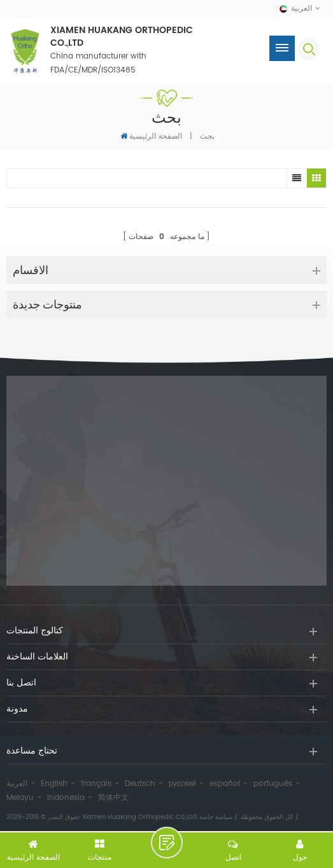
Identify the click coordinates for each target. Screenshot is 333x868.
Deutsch (140, 784)
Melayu (20, 798)
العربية (17, 784)
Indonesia (66, 798)
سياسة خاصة (216, 817)
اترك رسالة (167, 843)
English (54, 784)
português (273, 784)
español (225, 784)
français (96, 784)
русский (182, 784)
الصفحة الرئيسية (151, 136)
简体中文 (113, 798)
